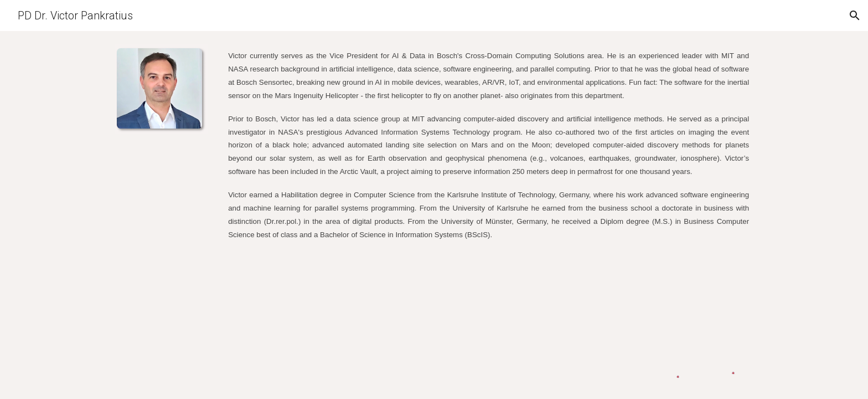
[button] (855, 16)
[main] (489, 145)
